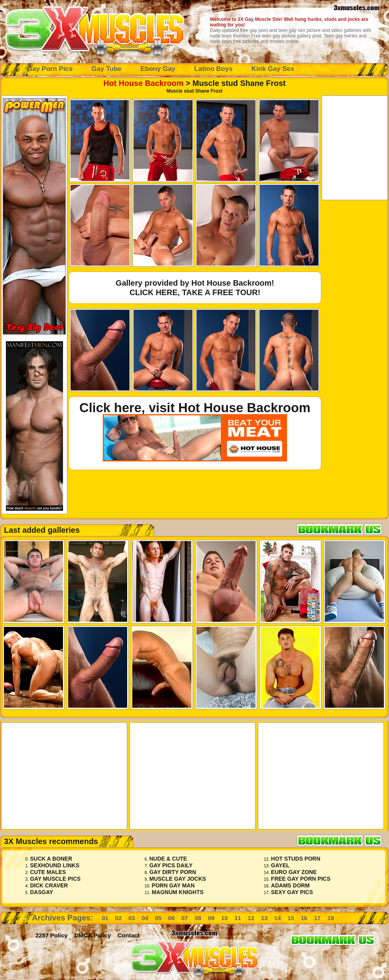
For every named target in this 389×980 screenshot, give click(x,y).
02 (118, 918)
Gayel (280, 865)
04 (145, 918)
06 (171, 918)
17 (318, 918)
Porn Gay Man (173, 885)
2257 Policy (52, 935)
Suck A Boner (51, 859)
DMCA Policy (93, 935)
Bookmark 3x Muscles (343, 529)
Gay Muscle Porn (94, 30)
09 (211, 918)
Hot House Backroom (144, 83)
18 (331, 918)
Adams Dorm (290, 885)
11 (238, 918)
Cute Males (48, 872)
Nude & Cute (168, 859)
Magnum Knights (177, 892)
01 (105, 918)
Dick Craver (49, 885)
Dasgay (42, 892)
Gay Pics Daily (171, 865)
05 (158, 918)
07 (185, 918)
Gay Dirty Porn (173, 872)
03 (132, 918)
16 (304, 918)
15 (291, 918)
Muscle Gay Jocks (178, 879)
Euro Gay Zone (294, 872)
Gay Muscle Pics (55, 879)
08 (198, 918)
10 (225, 918)
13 (264, 918)
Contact (129, 935)
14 (278, 918)
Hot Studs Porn (295, 859)
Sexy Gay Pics (292, 892)
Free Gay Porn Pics (301, 879)
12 (251, 918)
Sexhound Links (55, 865)
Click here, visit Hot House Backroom (195, 408)
